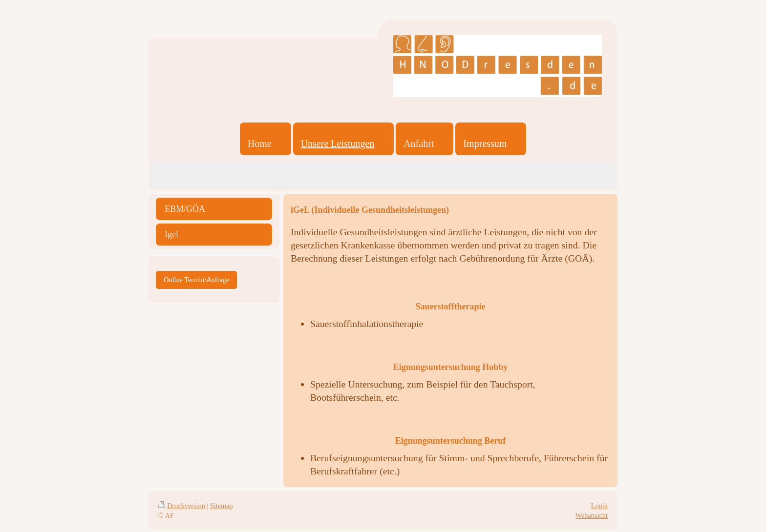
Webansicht (592, 515)
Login (599, 506)
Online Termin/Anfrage (196, 280)
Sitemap (222, 506)
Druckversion (182, 506)
